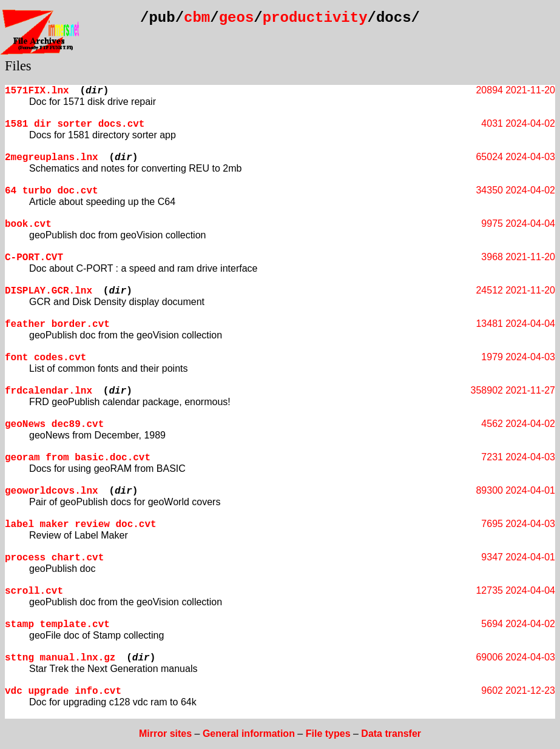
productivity (315, 18)
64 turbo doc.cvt (52, 191)
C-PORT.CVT (34, 258)
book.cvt (28, 224)
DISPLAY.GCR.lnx (49, 291)
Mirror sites (165, 734)
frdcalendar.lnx (49, 391)
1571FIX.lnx (37, 91)
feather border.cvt (57, 324)
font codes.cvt (46, 358)
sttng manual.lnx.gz (60, 658)
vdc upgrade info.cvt (63, 691)
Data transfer (391, 734)
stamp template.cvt (57, 625)
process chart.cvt (54, 558)
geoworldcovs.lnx (52, 491)
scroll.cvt (34, 591)
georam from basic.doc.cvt (78, 458)
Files (18, 66)
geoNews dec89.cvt (54, 425)
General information (249, 734)
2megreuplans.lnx (52, 158)
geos (237, 18)
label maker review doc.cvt (81, 525)
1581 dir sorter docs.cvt (75, 124)
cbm (197, 18)
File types (328, 734)
